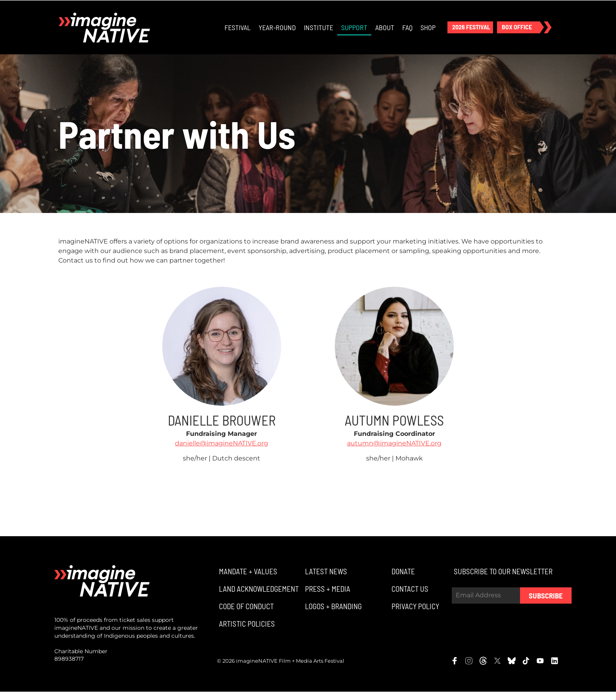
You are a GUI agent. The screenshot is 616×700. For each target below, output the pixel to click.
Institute (318, 32)
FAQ (407, 32)
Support (354, 32)
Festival (237, 32)
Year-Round (277, 32)
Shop (428, 32)
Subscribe (546, 604)
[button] (470, 32)
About (384, 32)
